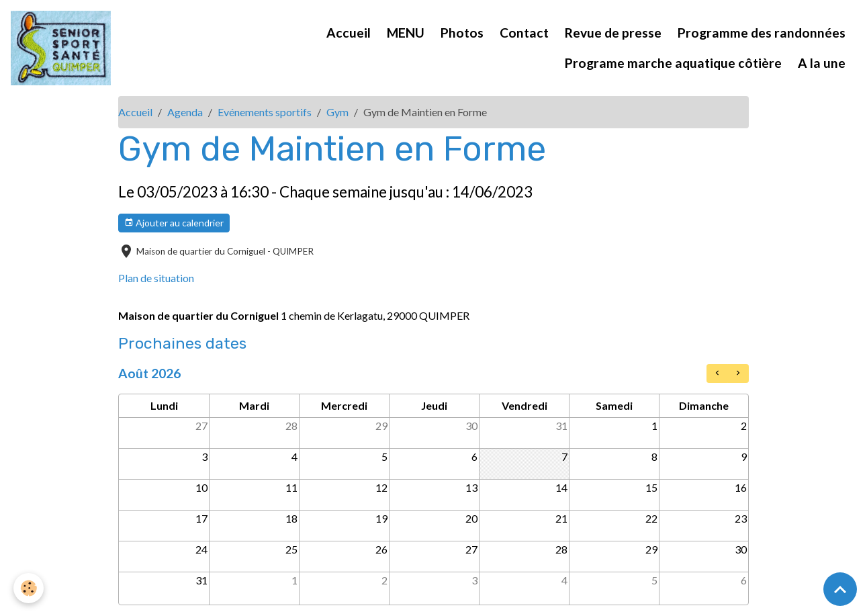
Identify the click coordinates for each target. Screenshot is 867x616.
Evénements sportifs (265, 112)
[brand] (61, 48)
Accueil (349, 33)
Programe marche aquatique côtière (673, 63)
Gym (337, 112)
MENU (406, 33)
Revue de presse (613, 33)
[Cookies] (29, 588)
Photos (462, 33)
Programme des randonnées (762, 33)
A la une (822, 63)
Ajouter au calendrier (174, 223)
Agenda (185, 112)
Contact (524, 33)
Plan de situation (156, 278)
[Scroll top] (840, 589)
